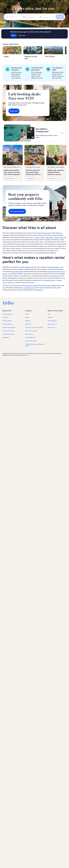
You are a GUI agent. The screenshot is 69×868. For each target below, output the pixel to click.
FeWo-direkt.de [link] (52, 321)
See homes (31, 178)
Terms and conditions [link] (31, 331)
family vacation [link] (25, 267)
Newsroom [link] (28, 324)
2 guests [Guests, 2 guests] (46, 18)
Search (60, 17)
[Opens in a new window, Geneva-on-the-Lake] (33, 53)
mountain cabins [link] (18, 271)
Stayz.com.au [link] (51, 327)
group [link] (23, 244)
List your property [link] (7, 314)
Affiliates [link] (28, 321)
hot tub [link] (10, 282)
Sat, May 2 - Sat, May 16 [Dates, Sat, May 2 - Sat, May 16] (32, 18)
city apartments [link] (53, 271)
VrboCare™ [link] (6, 317)
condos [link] (37, 237)
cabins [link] (42, 237)
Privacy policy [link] (29, 334)
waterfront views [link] (49, 280)
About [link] (27, 314)
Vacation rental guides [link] (9, 327)
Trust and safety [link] (7, 321)
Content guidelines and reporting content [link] (35, 345)
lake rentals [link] (49, 237)
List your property (17, 211)
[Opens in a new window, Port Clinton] (54, 53)
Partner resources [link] (7, 324)
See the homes (10, 178)
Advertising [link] (6, 337)
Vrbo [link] (49, 314)
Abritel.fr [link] (50, 317)
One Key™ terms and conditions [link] (34, 327)
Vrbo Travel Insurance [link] (9, 334)
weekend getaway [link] (53, 267)
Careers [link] (27, 317)
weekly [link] (35, 285)
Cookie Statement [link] (30, 337)
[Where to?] (13, 17)
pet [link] (38, 267)
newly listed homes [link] (29, 288)
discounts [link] (27, 285)
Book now (14, 111)
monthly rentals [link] (46, 285)
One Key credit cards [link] (8, 331)
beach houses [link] (59, 237)
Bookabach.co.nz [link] (52, 324)
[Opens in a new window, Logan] (12, 53)
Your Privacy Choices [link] (31, 341)
